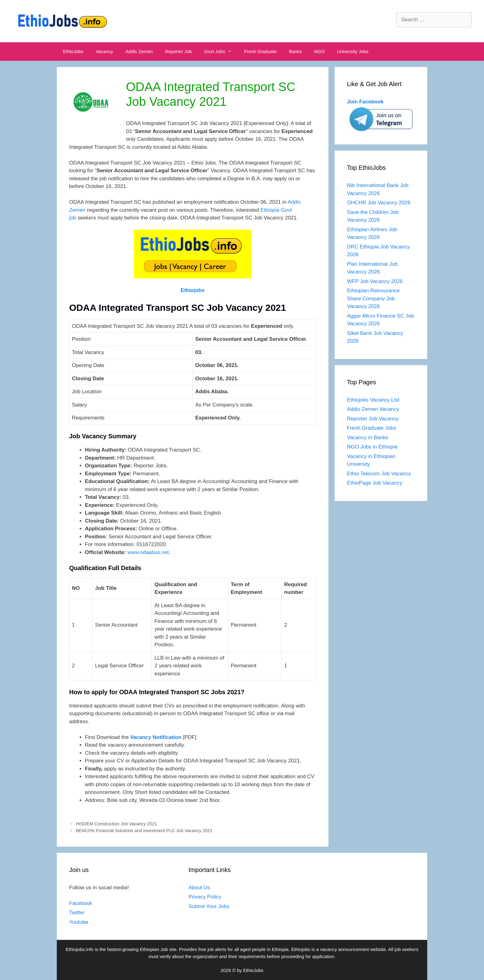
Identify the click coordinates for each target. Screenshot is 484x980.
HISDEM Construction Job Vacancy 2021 (117, 824)
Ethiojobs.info (80, 949)
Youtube (79, 922)
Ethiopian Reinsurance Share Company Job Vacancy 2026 (373, 298)
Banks (295, 51)
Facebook (81, 903)
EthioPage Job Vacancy (375, 483)
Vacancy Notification (156, 737)
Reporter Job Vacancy (373, 419)
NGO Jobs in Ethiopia (373, 447)
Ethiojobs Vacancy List (373, 400)
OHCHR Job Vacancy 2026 (379, 203)
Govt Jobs (221, 52)
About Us (199, 888)
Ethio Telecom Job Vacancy (380, 474)
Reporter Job (179, 51)
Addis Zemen (139, 51)
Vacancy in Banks (368, 438)
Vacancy (104, 51)
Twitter (77, 913)
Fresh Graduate (260, 51)
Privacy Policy (205, 897)
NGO (319, 51)
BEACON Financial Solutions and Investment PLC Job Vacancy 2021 (144, 831)
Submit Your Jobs (209, 906)
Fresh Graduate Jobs (372, 428)
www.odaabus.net (148, 552)
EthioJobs (73, 51)
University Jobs (353, 51)
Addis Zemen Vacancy (373, 409)
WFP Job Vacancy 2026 (375, 281)
